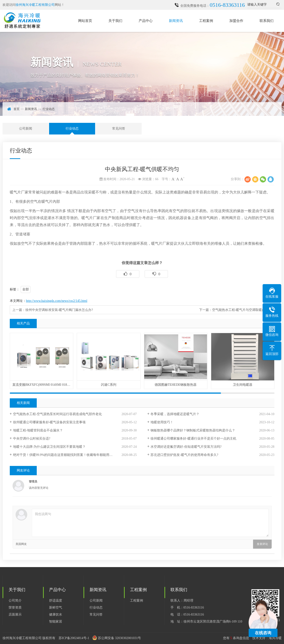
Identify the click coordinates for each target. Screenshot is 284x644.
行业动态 (49, 109)
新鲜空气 (56, 608)
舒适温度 (56, 601)
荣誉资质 (15, 608)
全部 (26, 289)
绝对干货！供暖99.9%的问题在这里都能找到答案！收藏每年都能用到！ (64, 455)
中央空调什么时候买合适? (32, 439)
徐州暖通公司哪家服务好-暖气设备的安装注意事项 (49, 422)
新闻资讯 (176, 21)
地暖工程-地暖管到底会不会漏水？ (38, 430)
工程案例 (206, 21)
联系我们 (267, 21)
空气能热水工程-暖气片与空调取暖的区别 (242, 310)
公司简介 (15, 601)
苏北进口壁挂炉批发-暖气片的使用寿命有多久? (184, 455)
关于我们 (115, 21)
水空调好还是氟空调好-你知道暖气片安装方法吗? (186, 447)
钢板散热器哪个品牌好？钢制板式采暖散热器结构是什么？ (193, 430)
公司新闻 (26, 129)
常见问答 (119, 129)
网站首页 (85, 21)
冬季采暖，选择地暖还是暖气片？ (175, 414)
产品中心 (146, 21)
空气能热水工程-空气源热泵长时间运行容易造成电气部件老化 (58, 414)
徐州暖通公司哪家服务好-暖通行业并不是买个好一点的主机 (193, 439)
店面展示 (15, 615)
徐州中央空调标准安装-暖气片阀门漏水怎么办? (59, 310)
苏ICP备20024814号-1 (74, 638)
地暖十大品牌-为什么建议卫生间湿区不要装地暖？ (49, 447)
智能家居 (56, 622)
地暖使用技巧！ (162, 422)
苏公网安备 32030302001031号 (120, 638)
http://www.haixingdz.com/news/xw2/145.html (57, 301)
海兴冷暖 (275, 638)
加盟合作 (236, 21)
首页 (17, 109)
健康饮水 (56, 615)
